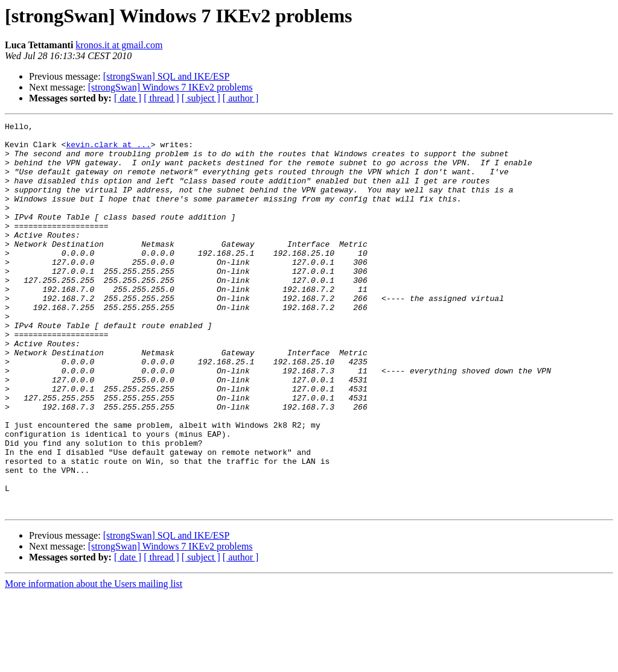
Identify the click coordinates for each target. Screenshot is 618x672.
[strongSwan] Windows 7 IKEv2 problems (170, 87)
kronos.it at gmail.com (119, 45)
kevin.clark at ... (108, 150)
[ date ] (128, 98)
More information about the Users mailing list (94, 661)
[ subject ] (201, 98)
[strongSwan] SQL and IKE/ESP (167, 76)
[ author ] (241, 98)
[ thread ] (161, 98)
